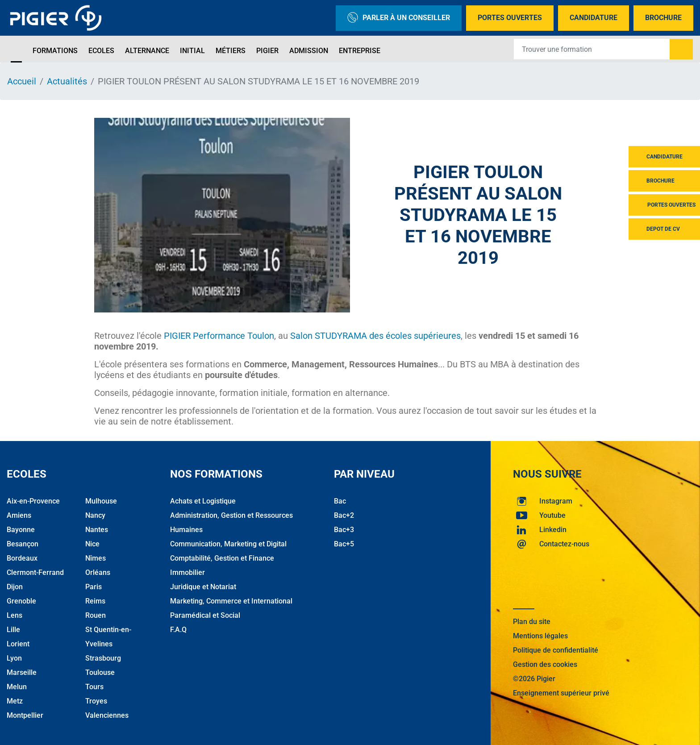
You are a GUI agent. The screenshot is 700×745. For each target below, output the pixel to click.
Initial (192, 51)
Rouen (96, 615)
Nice (92, 544)
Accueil (22, 81)
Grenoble (21, 601)
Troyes (96, 701)
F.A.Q (178, 630)
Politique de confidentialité (556, 650)
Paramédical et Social (205, 615)
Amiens (19, 515)
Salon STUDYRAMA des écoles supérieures (375, 336)
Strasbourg (103, 658)
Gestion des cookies (545, 664)
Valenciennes (107, 715)
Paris (94, 587)
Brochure (663, 18)
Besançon (23, 544)
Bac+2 (344, 515)
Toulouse (100, 672)
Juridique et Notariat (203, 587)
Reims (95, 601)
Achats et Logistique (203, 501)
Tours (94, 687)
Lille (13, 630)
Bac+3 (344, 530)
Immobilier (187, 572)
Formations (55, 51)
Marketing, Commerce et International (231, 601)
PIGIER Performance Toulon (219, 336)
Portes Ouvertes (510, 18)
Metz (15, 701)
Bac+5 (344, 544)
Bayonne (21, 530)
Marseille (22, 672)
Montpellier (25, 715)
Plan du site (532, 622)
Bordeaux (22, 558)
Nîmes (96, 558)
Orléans (98, 572)
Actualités (67, 81)
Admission (309, 51)
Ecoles (101, 51)
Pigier (267, 51)
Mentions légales (540, 636)
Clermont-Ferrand (35, 572)
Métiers (231, 51)
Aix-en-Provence (33, 501)
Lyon (14, 658)
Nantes (97, 530)
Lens (15, 615)
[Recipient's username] (592, 49)
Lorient (18, 644)
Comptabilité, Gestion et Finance (222, 558)
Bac (340, 501)
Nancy (95, 515)
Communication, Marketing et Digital (228, 544)
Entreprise (360, 51)
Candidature (594, 18)
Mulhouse (101, 501)
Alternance (147, 51)
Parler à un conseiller (399, 18)
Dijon (15, 587)
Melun (17, 687)
